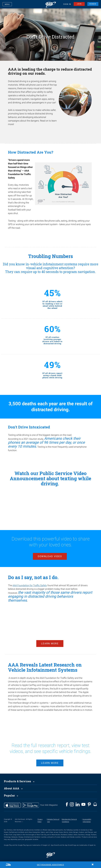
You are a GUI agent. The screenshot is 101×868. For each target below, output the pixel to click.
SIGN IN (67, 5)
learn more (50, 759)
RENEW (93, 4)
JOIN (79, 4)
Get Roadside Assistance (50, 865)
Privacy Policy (40, 817)
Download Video (50, 555)
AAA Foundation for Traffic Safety (30, 584)
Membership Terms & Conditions (69, 817)
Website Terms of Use (53, 817)
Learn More (50, 641)
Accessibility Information (87, 817)
